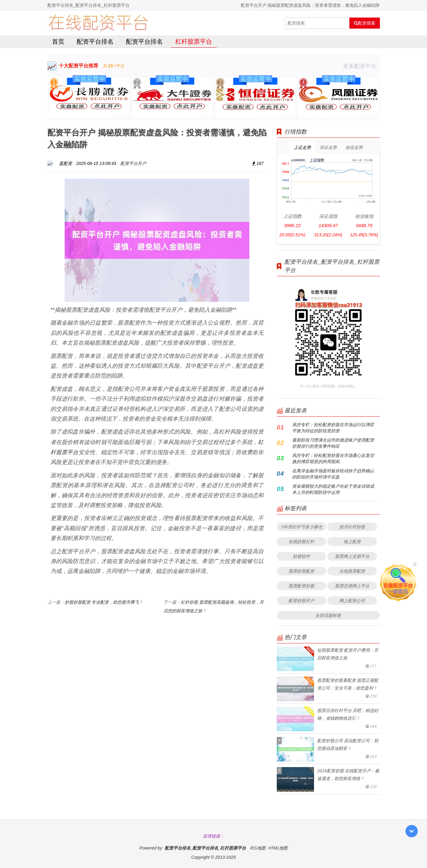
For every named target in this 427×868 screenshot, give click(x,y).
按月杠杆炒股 (352, 527)
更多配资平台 (361, 66)
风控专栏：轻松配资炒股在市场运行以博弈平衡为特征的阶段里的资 (333, 428)
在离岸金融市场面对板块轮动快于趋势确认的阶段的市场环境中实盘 (333, 474)
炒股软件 (301, 556)
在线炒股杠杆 (301, 541)
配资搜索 (365, 23)
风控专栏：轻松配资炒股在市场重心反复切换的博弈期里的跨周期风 (333, 458)
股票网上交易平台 (352, 556)
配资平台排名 (95, 41)
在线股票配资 (352, 571)
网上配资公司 (352, 600)
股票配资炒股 (301, 586)
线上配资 (352, 541)
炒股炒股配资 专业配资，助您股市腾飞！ (104, 602)
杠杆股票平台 (194, 41)
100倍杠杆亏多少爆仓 (301, 527)
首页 (58, 41)
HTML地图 (278, 848)
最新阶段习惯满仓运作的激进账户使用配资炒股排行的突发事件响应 (333, 443)
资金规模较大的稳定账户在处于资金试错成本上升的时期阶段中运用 (333, 489)
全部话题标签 (328, 615)
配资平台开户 (133, 163)
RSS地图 (258, 848)
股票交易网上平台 (352, 586)
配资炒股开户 (301, 600)
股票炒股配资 (301, 571)
